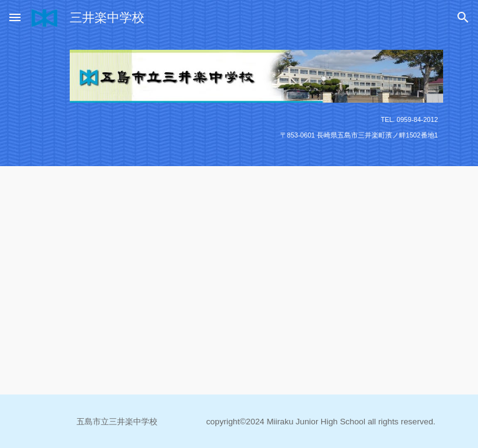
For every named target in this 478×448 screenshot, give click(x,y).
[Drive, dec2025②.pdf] (221, 254)
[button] (15, 17)
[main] (256, 127)
